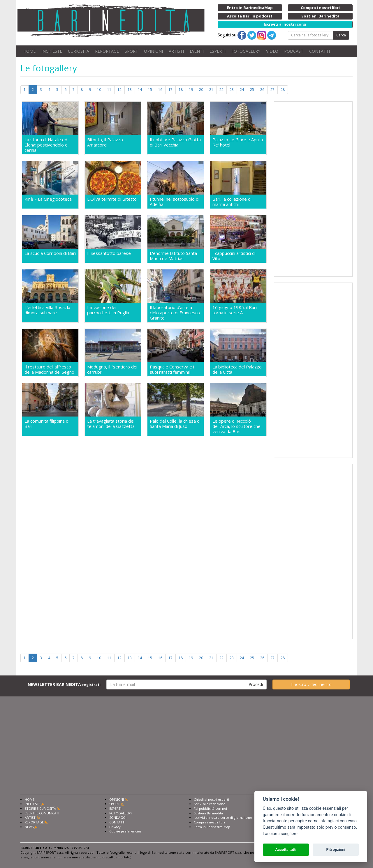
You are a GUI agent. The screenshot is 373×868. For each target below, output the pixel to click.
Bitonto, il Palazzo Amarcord (105, 142)
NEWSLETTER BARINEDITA (64, 684)
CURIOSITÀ (79, 51)
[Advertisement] (313, 189)
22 (221, 90)
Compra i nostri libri (209, 822)
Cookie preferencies (125, 831)
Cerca (341, 35)
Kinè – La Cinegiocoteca (48, 199)
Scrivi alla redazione (210, 804)
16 (160, 90)
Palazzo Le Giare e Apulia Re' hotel (238, 142)
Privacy (115, 827)
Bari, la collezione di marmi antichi (232, 202)
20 (201, 90)
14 (140, 90)
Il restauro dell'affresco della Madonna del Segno (49, 369)
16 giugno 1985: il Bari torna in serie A (235, 310)
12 (119, 90)
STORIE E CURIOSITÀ (40, 808)
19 (191, 90)
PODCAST (294, 51)
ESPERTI (218, 51)
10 (99, 90)
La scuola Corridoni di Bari (50, 253)
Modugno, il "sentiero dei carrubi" (112, 369)
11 (109, 90)
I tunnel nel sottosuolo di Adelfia (175, 202)
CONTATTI (320, 51)
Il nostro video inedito (311, 684)
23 (232, 90)
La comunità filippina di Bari (47, 424)
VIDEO (272, 51)
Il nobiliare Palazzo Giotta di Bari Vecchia (175, 142)
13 (130, 90)
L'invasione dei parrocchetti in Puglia (108, 310)
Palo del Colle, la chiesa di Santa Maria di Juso (175, 424)
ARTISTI (176, 51)
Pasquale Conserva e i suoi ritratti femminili (172, 369)
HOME (29, 51)
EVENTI (197, 51)
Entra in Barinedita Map (212, 827)
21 (211, 90)
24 (242, 90)
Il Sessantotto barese (109, 253)
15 (150, 90)
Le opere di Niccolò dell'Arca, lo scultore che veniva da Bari (236, 426)
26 (262, 90)
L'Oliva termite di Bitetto (112, 199)
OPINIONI (153, 51)
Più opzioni (336, 850)
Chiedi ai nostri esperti (211, 799)
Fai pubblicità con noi (210, 808)
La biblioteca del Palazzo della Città (237, 369)
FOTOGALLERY (246, 51)
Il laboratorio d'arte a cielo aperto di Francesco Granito (175, 313)
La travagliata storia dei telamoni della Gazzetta (111, 424)
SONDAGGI (118, 817)
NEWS (29, 827)
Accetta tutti (286, 850)
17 (170, 90)
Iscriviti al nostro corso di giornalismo (223, 817)
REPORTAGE (107, 51)
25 (252, 90)
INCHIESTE (52, 51)
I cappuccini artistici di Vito (234, 256)
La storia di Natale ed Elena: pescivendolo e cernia (46, 145)
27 (272, 90)
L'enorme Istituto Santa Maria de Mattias (173, 256)
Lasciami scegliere (280, 834)
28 (283, 90)
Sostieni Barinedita (208, 813)
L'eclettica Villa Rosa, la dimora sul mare (47, 310)
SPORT (131, 51)
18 (181, 90)
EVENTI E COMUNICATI (42, 813)
